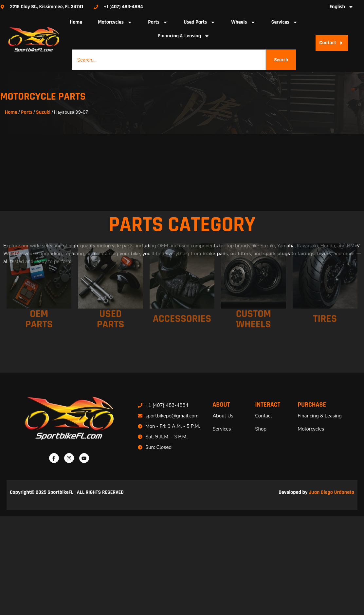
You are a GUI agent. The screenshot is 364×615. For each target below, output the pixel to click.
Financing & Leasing (184, 36)
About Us (223, 416)
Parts (158, 22)
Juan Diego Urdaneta (331, 492)
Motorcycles (115, 22)
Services (285, 22)
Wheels (244, 22)
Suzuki (43, 112)
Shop (261, 429)
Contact (264, 416)
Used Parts (200, 22)
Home (76, 22)
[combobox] (169, 60)
